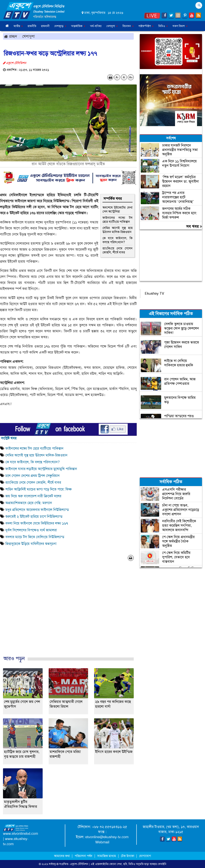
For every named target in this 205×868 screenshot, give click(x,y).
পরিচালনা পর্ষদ (83, 856)
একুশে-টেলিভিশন (79, 864)
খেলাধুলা (29, 36)
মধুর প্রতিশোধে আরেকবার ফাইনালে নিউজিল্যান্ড (37, 510)
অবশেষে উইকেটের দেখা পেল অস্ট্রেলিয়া (118, 209)
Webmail (102, 842)
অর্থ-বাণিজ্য (96, 26)
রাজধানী (45, 26)
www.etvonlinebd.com (21, 834)
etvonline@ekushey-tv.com (107, 837)
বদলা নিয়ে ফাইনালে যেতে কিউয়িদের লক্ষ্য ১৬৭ (37, 523)
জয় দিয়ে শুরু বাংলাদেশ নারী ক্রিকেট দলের (33, 496)
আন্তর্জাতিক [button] (78, 26)
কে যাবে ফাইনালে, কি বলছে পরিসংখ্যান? (118, 240)
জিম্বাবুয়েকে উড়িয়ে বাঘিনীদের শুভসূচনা (31, 544)
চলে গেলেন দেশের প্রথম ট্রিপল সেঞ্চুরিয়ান (33, 476)
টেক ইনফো (128, 856)
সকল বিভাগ (180, 26)
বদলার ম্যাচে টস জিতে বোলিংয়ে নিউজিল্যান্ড (35, 537)
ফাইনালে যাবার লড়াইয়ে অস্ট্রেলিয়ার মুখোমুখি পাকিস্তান (41, 469)
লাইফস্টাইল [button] (146, 26)
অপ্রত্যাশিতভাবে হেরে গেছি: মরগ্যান (29, 503)
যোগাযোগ (145, 856)
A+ (131, 77)
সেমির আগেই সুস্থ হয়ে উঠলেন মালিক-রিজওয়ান (118, 230)
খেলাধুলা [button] (112, 26)
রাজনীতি (32, 26)
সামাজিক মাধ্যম (107, 856)
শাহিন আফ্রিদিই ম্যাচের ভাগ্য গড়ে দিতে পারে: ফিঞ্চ (39, 489)
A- (117, 77)
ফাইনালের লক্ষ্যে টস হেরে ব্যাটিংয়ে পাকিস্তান (118, 220)
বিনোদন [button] (128, 26)
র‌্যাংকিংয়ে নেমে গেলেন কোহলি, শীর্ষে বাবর (118, 250)
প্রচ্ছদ (11, 36)
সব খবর (194, 226)
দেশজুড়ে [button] (60, 26)
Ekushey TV (154, 293)
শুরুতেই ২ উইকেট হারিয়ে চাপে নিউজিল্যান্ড (34, 516)
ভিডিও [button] (163, 26)
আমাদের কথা (62, 856)
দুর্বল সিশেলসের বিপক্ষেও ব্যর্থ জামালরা (31, 530)
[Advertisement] (68, 612)
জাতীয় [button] (18, 26)
